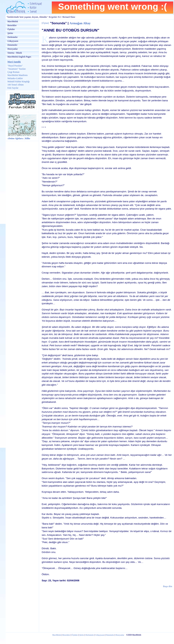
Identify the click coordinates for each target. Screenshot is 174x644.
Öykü (45, 23)
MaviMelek (13, 21)
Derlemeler (13, 37)
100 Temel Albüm (16, 85)
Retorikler (12, 25)
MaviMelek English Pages (19, 57)
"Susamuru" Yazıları (17, 69)
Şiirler (10, 33)
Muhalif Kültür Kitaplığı (19, 82)
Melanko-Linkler (15, 78)
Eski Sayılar (13, 88)
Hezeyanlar (13, 49)
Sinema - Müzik (15, 53)
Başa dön (168, 586)
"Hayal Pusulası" (15, 66)
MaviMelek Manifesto (18, 75)
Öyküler (11, 29)
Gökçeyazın (13, 41)
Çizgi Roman (13, 72)
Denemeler (12, 45)
